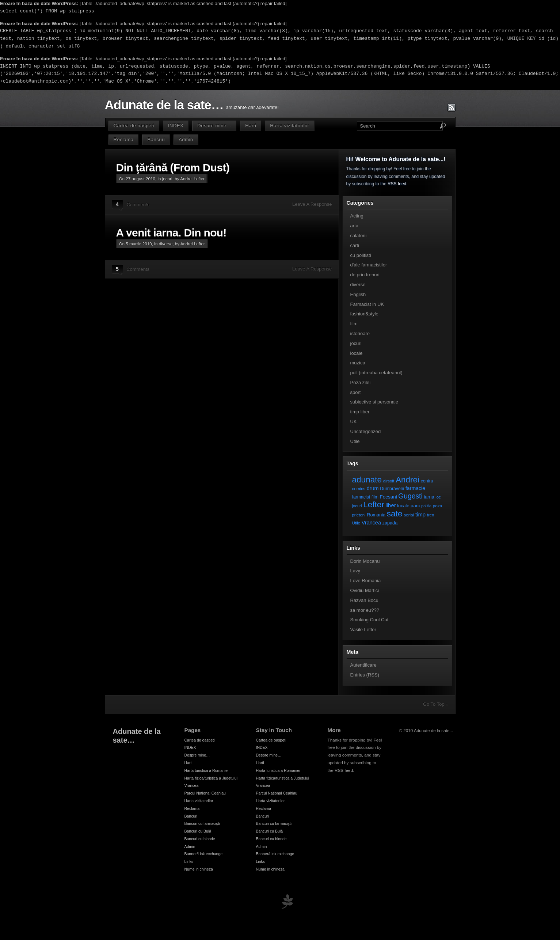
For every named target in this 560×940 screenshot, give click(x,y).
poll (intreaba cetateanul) (376, 373)
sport (356, 392)
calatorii (359, 236)
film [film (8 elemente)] (375, 497)
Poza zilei (361, 382)
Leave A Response (312, 204)
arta (354, 226)
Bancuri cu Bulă (198, 831)
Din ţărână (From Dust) (173, 168)
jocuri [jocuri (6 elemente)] (357, 506)
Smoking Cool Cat (369, 620)
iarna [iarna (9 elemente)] (429, 497)
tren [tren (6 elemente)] (431, 515)
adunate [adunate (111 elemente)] (367, 480)
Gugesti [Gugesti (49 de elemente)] (410, 496)
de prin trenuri (365, 275)
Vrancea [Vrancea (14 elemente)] (371, 523)
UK (354, 422)
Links (189, 861)
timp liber (360, 412)
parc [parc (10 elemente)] (415, 506)
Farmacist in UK (367, 304)
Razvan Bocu (364, 600)
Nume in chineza (199, 869)
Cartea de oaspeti (134, 126)
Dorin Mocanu (365, 561)
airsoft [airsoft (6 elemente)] (389, 481)
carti (355, 245)
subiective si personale (374, 402)
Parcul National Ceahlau (205, 793)
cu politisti (361, 255)
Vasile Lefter (363, 630)
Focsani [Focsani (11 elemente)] (388, 497)
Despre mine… (214, 126)
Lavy (355, 571)
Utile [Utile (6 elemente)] (356, 523)
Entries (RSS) (365, 675)
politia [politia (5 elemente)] (426, 506)
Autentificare (363, 665)
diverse (166, 244)
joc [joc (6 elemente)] (438, 497)
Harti (251, 126)
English (358, 294)
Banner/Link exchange (204, 854)
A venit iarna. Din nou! (171, 233)
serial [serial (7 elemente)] (409, 515)
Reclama (124, 139)
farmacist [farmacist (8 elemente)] (361, 497)
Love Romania (366, 581)
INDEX (176, 126)
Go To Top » (436, 704)
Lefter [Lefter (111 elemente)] (374, 505)
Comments (138, 204)
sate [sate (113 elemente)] (395, 513)
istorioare (360, 333)
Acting (357, 216)
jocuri (167, 179)
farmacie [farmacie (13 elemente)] (415, 488)
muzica (358, 363)
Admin (186, 139)
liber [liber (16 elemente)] (391, 505)
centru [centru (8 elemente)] (427, 481)
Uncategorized (366, 431)
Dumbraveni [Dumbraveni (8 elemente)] (392, 489)
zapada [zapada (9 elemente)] (390, 523)
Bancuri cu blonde (200, 839)
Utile (355, 441)
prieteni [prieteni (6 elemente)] (359, 515)
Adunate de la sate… (164, 105)
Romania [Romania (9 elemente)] (376, 515)
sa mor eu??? (365, 610)
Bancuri (156, 139)
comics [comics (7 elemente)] (359, 488)
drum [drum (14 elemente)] (373, 488)
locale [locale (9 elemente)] (403, 506)
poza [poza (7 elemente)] (438, 506)
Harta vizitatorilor (289, 126)
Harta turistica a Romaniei (207, 770)
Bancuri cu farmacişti (202, 823)
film (354, 324)
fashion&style (364, 314)
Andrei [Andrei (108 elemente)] (407, 480)
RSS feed (397, 184)
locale (357, 353)
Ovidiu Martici (365, 590)
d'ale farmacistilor (369, 265)
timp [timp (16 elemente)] (420, 515)
